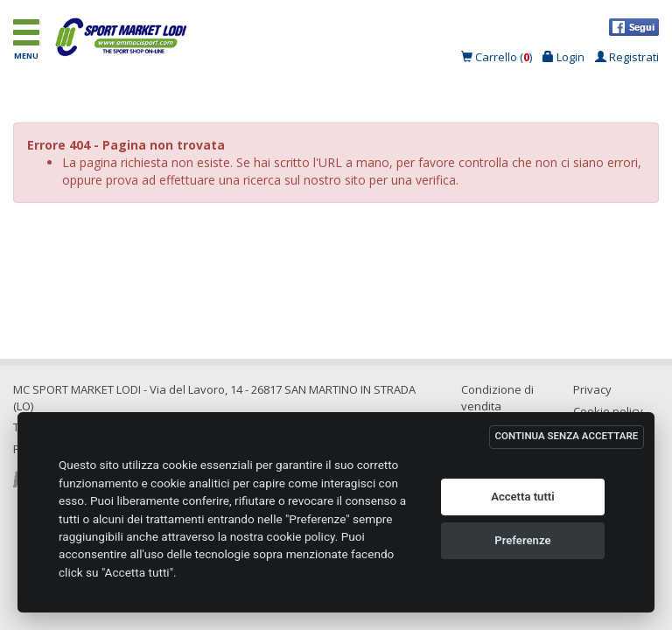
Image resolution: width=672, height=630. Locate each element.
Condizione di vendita (497, 398)
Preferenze (522, 540)
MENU (28, 39)
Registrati (627, 57)
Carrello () (498, 57)
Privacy (592, 389)
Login (563, 57)
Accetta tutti (523, 497)
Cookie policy (608, 411)
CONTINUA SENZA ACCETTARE (567, 436)
